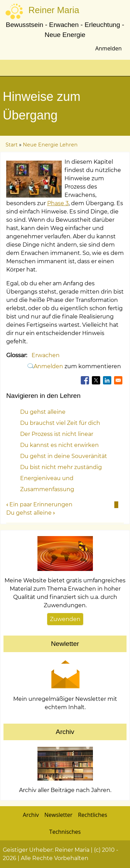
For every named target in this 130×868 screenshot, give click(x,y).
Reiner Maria (54, 10)
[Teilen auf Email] (118, 380)
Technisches (65, 832)
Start (12, 145)
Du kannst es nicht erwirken (59, 445)
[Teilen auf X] (96, 380)
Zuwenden (65, 619)
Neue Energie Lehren (50, 145)
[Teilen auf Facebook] (85, 380)
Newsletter (58, 815)
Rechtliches (93, 815)
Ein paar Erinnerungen (39, 504)
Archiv (31, 815)
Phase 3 (58, 203)
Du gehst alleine (43, 412)
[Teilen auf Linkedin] (107, 380)
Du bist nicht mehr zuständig (61, 467)
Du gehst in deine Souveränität (64, 456)
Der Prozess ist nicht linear (57, 434)
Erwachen (46, 355)
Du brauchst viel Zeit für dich (60, 423)
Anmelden (109, 48)
